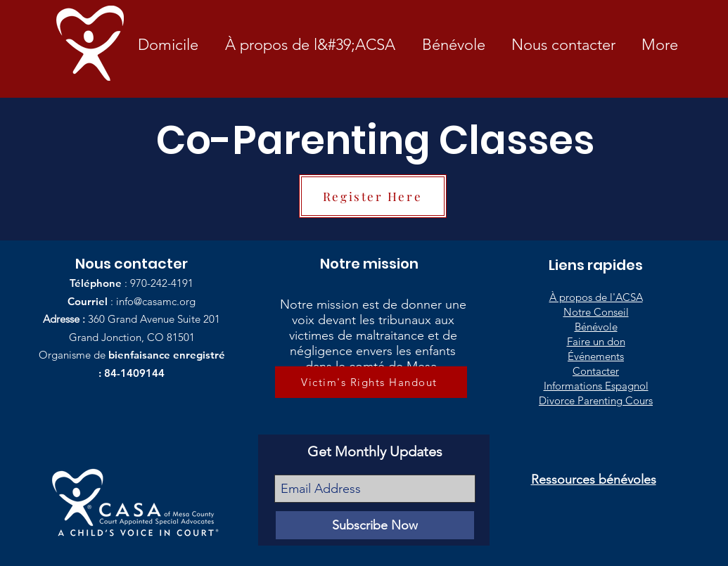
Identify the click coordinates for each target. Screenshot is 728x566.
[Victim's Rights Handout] (371, 382)
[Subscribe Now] (375, 525)
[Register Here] (373, 196)
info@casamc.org (156, 301)
